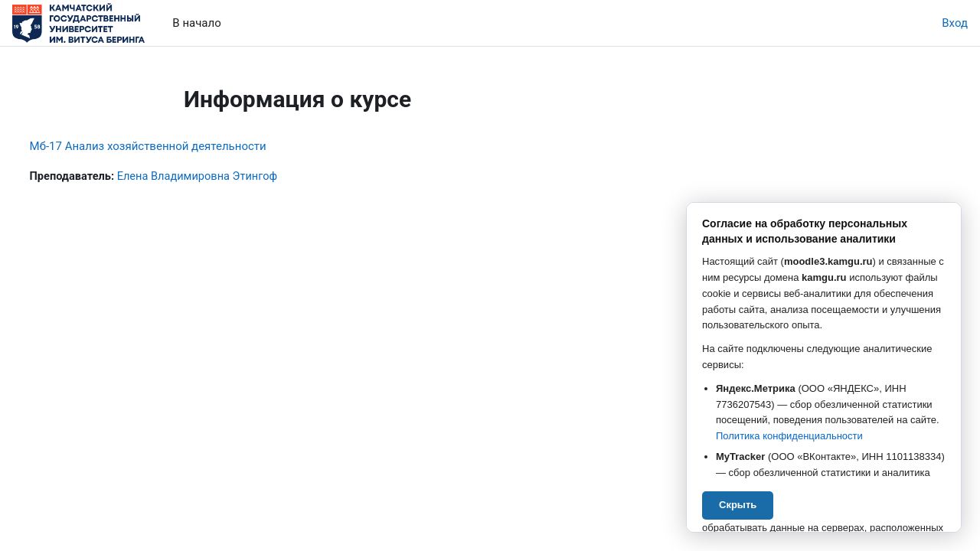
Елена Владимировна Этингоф (231, 177)
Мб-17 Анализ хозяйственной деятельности (176, 146)
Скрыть (738, 505)
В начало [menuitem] (196, 23)
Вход (955, 23)
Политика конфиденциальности (789, 436)
